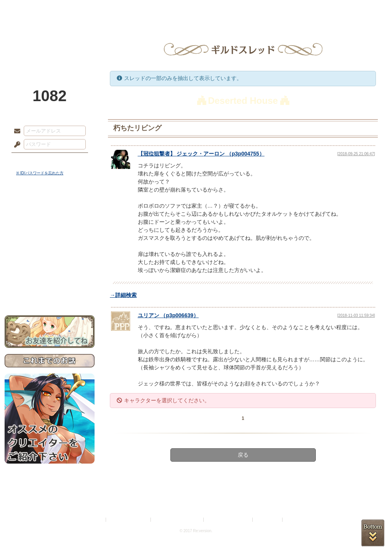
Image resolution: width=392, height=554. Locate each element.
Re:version (296, 520)
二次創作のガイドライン (229, 520)
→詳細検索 (123, 295)
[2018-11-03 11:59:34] (356, 316)
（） (168, 315)
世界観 (50, 209)
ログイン (31, 161)
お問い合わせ (50, 291)
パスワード (15, 145)
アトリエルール (50, 257)
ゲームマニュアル (50, 236)
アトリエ (196, 10)
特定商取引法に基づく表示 (178, 520)
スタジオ (250, 10)
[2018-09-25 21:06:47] (356, 154)
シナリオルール (50, 247)
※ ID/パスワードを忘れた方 (40, 173)
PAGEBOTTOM (373, 533)
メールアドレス (15, 131)
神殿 (87, 10)
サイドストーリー (50, 222)
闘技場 (360, 10)
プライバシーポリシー (129, 520)
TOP (32, 10)
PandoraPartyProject (50, 42)
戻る (243, 455)
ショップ (305, 10)
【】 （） (201, 154)
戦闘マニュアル (50, 266)
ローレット (142, 10)
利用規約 (95, 520)
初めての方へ (50, 278)
